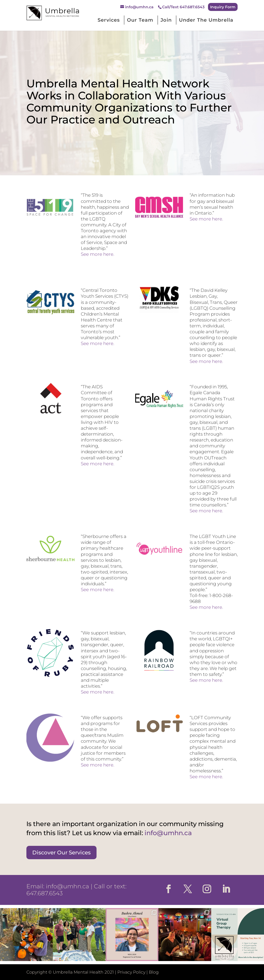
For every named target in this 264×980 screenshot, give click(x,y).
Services (109, 20)
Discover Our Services (61, 853)
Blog (154, 972)
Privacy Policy (131, 972)
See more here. (97, 254)
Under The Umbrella (206, 20)
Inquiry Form (223, 7)
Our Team (140, 20)
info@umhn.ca (67, 886)
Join (166, 20)
